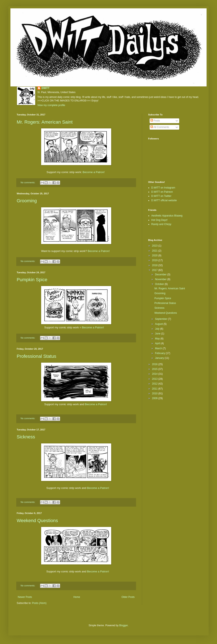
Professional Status (37, 356)
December (161, 275)
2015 (155, 369)
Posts (155, 121)
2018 (155, 265)
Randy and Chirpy (161, 224)
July (158, 329)
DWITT (45, 88)
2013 (155, 379)
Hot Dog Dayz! (159, 220)
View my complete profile (51, 105)
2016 (155, 364)
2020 (155, 256)
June (158, 334)
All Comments (160, 127)
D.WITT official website (164, 200)
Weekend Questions (37, 521)
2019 (155, 260)
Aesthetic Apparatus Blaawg (167, 216)
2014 (155, 374)
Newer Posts (25, 597)
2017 (155, 270)
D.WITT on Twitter (161, 196)
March (159, 348)
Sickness (26, 437)
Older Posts (128, 597)
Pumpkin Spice (32, 280)
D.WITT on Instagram (163, 188)
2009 (155, 398)
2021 (155, 251)
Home (77, 597)
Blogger (123, 625)
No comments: (28, 182)
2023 (155, 246)
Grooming (27, 201)
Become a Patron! (94, 172)
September (161, 319)
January (160, 358)
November (161, 279)
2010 (155, 393)
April (158, 343)
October (160, 284)
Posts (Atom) (39, 603)
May (158, 339)
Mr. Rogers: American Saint (45, 122)
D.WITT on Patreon (162, 192)
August (159, 324)
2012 (155, 384)
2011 (155, 389)
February (160, 353)
